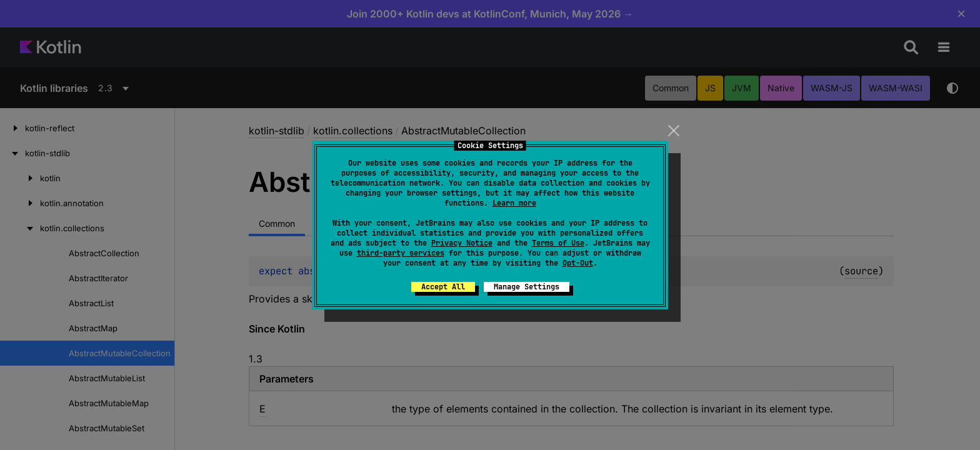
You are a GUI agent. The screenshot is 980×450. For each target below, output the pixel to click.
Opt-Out (578, 263)
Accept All (443, 287)
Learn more (514, 203)
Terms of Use (558, 243)
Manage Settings (527, 287)
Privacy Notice (462, 243)
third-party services (401, 253)
